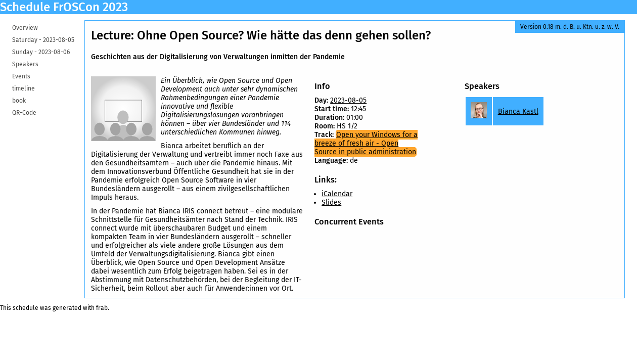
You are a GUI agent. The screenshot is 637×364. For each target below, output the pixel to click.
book (19, 101)
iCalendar (337, 194)
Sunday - (41, 52)
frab (102, 308)
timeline (24, 88)
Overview (25, 28)
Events (21, 76)
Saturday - (43, 40)
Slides (331, 202)
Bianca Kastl (518, 111)
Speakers (25, 64)
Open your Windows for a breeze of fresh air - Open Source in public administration (366, 143)
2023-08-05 (348, 100)
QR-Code (24, 113)
